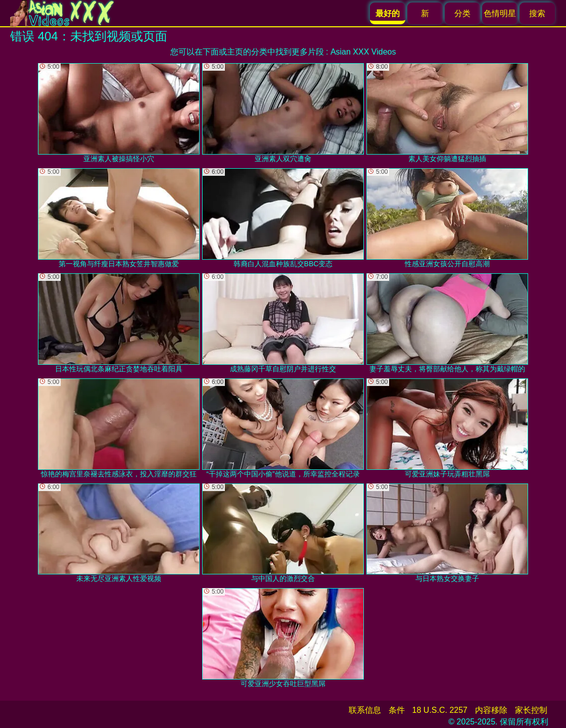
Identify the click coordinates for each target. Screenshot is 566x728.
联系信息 (365, 710)
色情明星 (500, 13)
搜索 (537, 13)
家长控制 (531, 710)
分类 (462, 13)
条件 (397, 710)
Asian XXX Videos (363, 52)
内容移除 (491, 710)
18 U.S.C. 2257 (440, 710)
